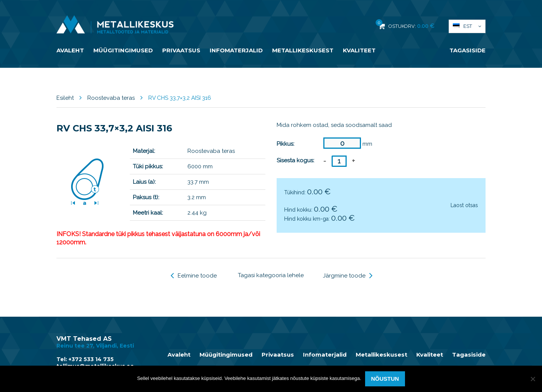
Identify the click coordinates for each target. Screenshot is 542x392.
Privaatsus (181, 50)
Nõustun (385, 379)
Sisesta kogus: (295, 160)
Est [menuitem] (468, 26)
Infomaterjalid (236, 50)
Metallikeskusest (303, 50)
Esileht (65, 98)
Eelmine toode (194, 276)
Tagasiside (467, 50)
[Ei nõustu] (533, 379)
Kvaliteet (359, 50)
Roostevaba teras (111, 98)
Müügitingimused (123, 50)
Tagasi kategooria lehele (271, 275)
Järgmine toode (348, 276)
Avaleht (70, 50)
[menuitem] (467, 26)
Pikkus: (285, 144)
